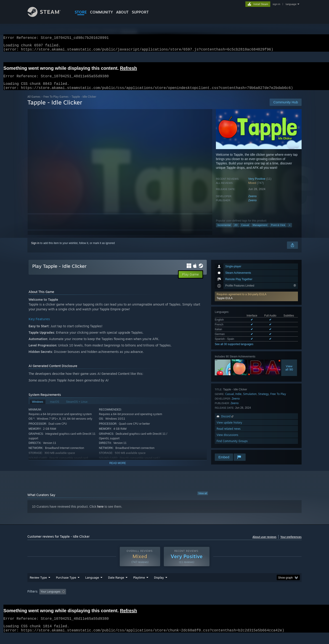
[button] (256, 302)
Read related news (229, 434)
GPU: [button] (242, 600)
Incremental (224, 231)
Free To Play (278, 399)
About (122, 12)
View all (203, 499)
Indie (238, 399)
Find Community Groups (232, 447)
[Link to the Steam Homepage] (48, 16)
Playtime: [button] (132, 600)
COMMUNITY (101, 12)
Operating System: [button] (203, 600)
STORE (81, 12)
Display (159, 586)
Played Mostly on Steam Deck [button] (165, 600)
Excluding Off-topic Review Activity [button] (97, 600)
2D (236, 231)
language (291, 4)
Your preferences (291, 542)
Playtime (139, 586)
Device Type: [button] (262, 600)
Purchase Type (66, 586)
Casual (245, 231)
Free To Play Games (56, 102)
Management (260, 231)
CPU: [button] (227, 600)
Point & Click (278, 231)
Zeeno (252, 202)
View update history (229, 428)
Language (92, 586)
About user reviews (264, 542)
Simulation (250, 399)
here (101, 512)
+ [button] (289, 231)
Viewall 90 (289, 373)
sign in (276, 4)
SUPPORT (140, 12)
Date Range (116, 586)
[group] (164, 601)
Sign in (35, 249)
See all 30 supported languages (234, 350)
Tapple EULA (225, 304)
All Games (34, 102)
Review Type (38, 586)
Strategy (264, 399)
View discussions (227, 440)
